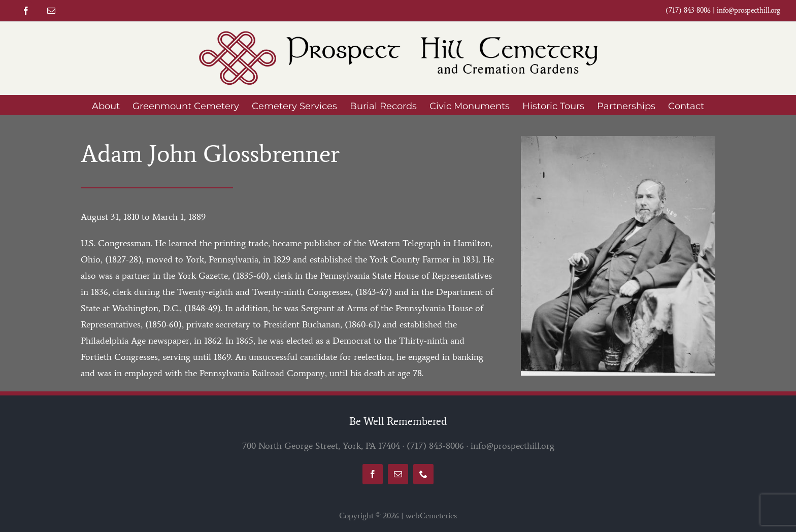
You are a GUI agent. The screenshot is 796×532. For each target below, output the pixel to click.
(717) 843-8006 (435, 446)
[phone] (423, 474)
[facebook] (26, 11)
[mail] (51, 11)
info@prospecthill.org (749, 10)
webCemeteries (431, 516)
